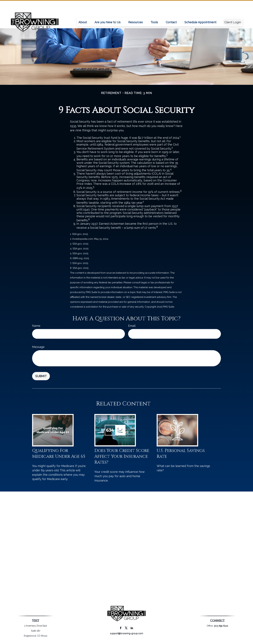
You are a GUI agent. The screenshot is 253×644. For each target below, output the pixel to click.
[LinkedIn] (132, 628)
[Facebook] (121, 628)
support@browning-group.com (127, 633)
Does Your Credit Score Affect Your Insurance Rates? (122, 456)
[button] (83, 12)
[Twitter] (126, 628)
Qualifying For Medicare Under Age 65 (59, 454)
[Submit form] (41, 376)
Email (132, 326)
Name (36, 326)
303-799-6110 (221, 626)
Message (38, 347)
